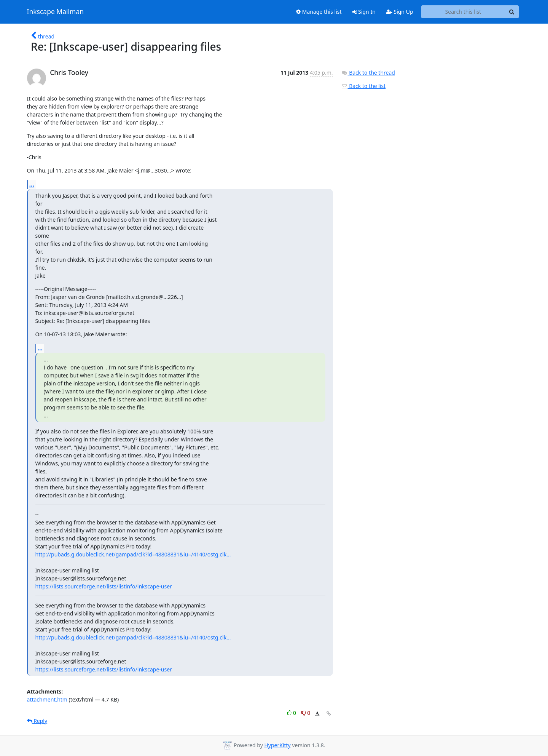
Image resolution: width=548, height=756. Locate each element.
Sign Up (400, 12)
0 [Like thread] (292, 713)
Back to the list (363, 86)
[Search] (512, 12)
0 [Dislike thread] (306, 713)
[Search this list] (463, 12)
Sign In (364, 12)
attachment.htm (47, 699)
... (32, 184)
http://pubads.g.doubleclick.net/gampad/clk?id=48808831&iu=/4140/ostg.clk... (133, 554)
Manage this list (319, 12)
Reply (37, 721)
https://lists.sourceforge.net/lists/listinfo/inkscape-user (104, 586)
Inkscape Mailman (56, 12)
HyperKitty (277, 745)
